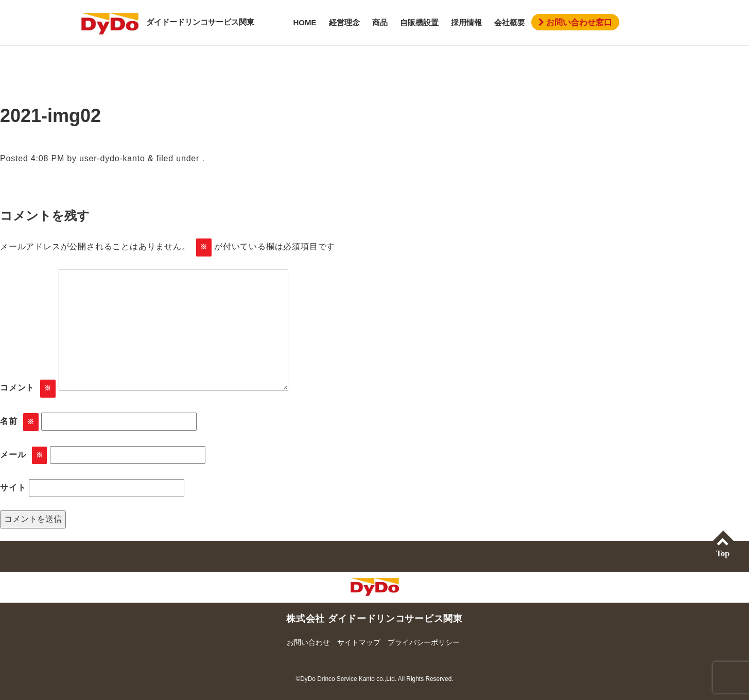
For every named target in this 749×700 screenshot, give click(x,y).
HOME (305, 22)
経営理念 (344, 22)
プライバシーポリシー (424, 642)
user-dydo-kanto (112, 158)
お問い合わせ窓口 (575, 22)
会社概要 (510, 22)
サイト (13, 488)
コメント (28, 389)
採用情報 (466, 22)
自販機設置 (419, 22)
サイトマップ (359, 642)
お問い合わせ (308, 642)
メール (23, 456)
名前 (19, 422)
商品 (380, 22)
